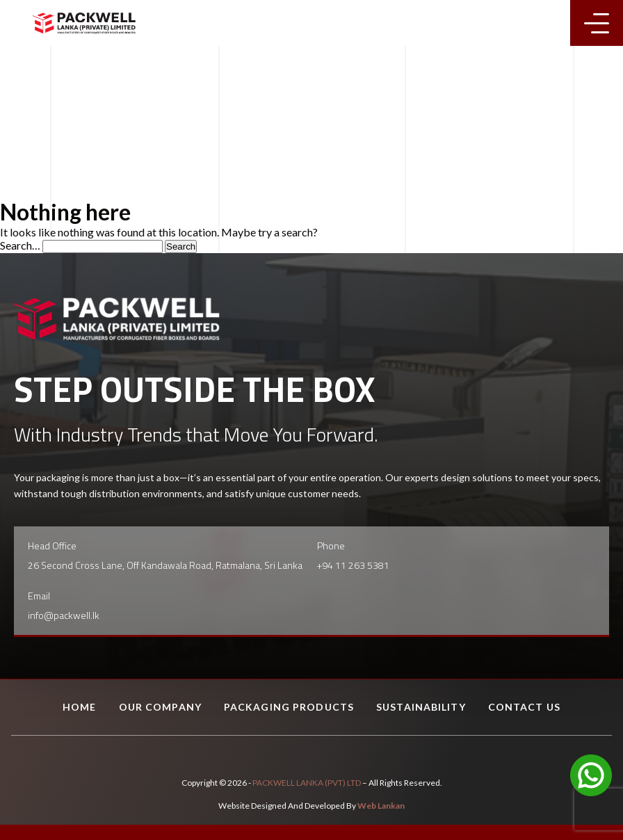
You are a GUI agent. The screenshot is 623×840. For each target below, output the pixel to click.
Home (79, 707)
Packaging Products (289, 707)
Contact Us (524, 707)
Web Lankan (381, 806)
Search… (20, 245)
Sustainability (421, 707)
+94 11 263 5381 (353, 565)
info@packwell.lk (64, 615)
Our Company (160, 707)
